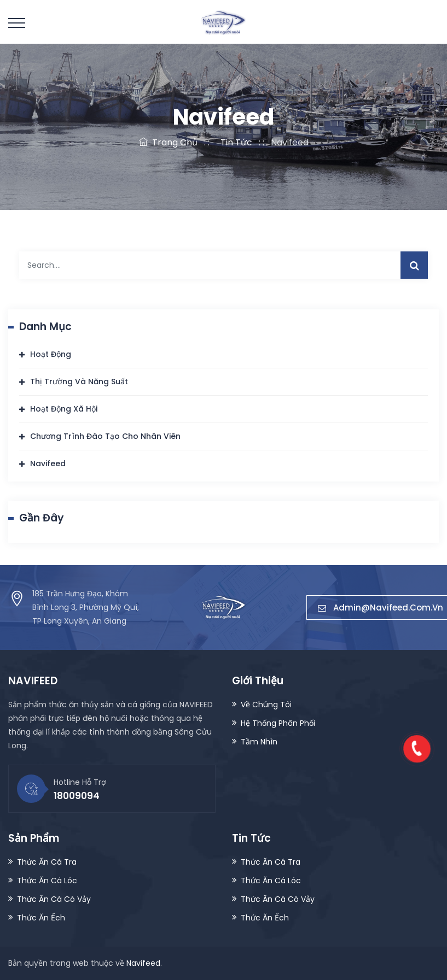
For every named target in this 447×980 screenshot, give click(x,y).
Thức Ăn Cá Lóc (47, 881)
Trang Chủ (168, 142)
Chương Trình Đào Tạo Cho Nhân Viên (105, 436)
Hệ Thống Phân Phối (278, 723)
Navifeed (48, 463)
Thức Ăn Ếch (41, 918)
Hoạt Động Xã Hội (64, 409)
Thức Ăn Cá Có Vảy (54, 899)
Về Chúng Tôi (266, 705)
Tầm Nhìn (259, 742)
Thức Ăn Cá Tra (47, 862)
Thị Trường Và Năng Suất (79, 382)
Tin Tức (234, 142)
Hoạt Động (51, 354)
